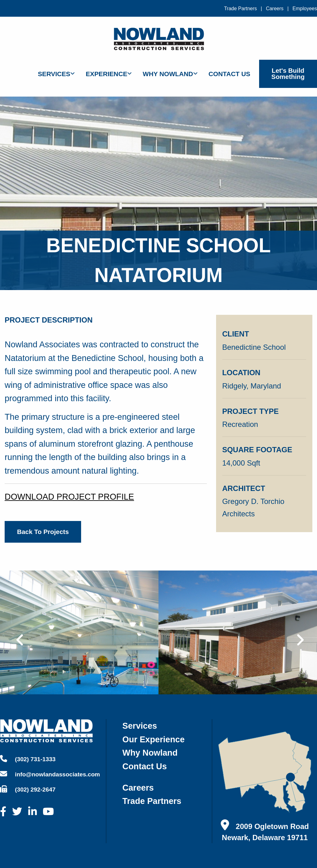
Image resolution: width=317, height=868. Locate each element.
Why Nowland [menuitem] (168, 74)
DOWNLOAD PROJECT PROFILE (69, 497)
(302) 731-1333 (28, 759)
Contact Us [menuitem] (230, 74)
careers (138, 788)
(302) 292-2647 (28, 789)
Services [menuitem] (54, 74)
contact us (145, 766)
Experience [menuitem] (106, 74)
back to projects (43, 532)
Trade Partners (241, 9)
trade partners (152, 801)
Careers (275, 9)
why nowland (150, 753)
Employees (305, 9)
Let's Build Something (288, 74)
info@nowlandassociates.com (50, 774)
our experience (153, 739)
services (140, 726)
